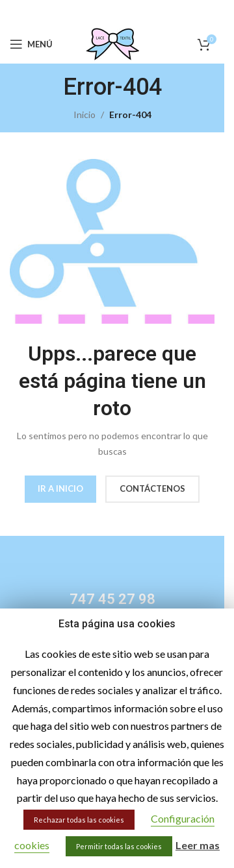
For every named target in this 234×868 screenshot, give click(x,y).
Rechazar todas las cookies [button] (79, 820)
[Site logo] (112, 43)
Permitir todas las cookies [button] (119, 846)
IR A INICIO (60, 488)
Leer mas (198, 845)
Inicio (84, 115)
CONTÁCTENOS (152, 488)
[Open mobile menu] (31, 44)
